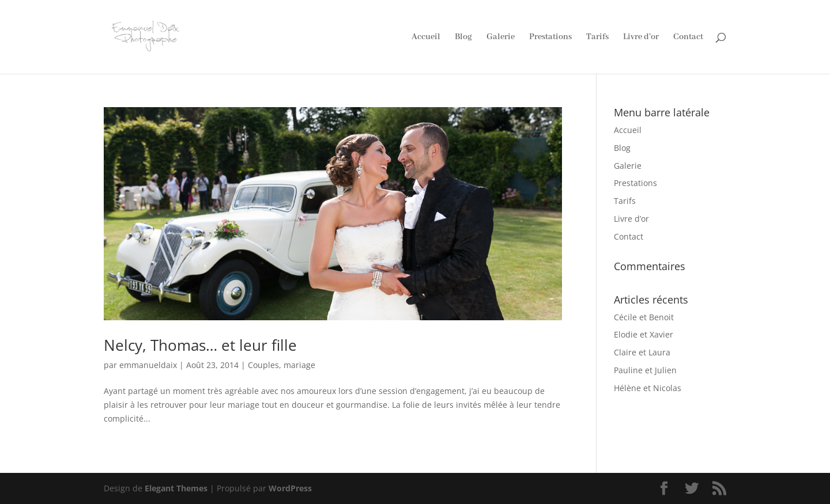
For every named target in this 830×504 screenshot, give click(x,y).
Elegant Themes (176, 488)
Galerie (501, 37)
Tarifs (597, 37)
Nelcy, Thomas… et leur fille (200, 345)
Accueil (426, 37)
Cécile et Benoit (644, 317)
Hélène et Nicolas (648, 388)
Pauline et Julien (645, 370)
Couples (263, 365)
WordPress (290, 488)
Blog (463, 37)
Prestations (550, 37)
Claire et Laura (642, 352)
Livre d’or (641, 37)
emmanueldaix (148, 365)
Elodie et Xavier (644, 334)
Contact (688, 37)
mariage (299, 365)
